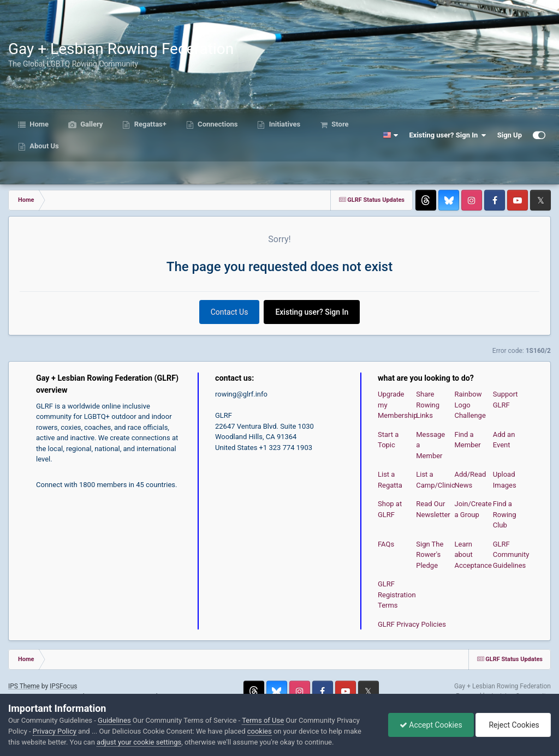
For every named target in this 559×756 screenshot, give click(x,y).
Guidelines (114, 720)
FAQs (386, 544)
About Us (43, 146)
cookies (260, 731)
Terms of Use (263, 720)
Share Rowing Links (428, 405)
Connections (217, 124)
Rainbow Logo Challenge (470, 405)
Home (38, 124)
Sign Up (510, 135)
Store (339, 124)
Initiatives (284, 124)
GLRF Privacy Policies (412, 624)
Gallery (91, 124)
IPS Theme (24, 686)
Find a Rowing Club (505, 514)
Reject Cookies (513, 725)
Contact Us (230, 312)
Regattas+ (149, 124)
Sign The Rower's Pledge (430, 555)
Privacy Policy (55, 731)
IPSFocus (63, 686)
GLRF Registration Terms (397, 595)
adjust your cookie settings (139, 742)
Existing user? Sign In (448, 135)
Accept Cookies (431, 725)
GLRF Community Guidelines (511, 555)
